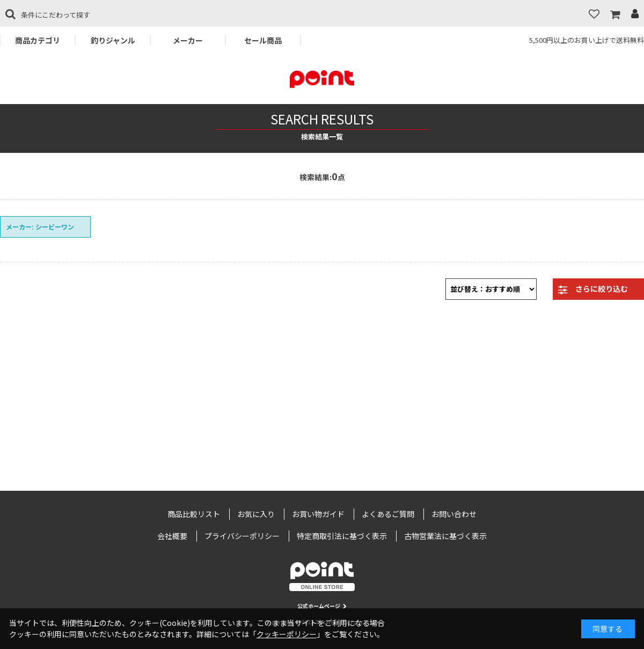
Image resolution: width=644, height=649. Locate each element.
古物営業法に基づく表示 (445, 536)
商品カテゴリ (38, 40)
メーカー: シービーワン (40, 227)
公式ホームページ (322, 606)
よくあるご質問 (388, 514)
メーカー (188, 40)
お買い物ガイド (318, 514)
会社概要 (172, 536)
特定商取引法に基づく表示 (342, 536)
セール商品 (263, 40)
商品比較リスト (194, 514)
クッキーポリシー (287, 634)
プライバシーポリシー (242, 536)
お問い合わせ (454, 514)
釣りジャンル (113, 40)
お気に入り (256, 514)
